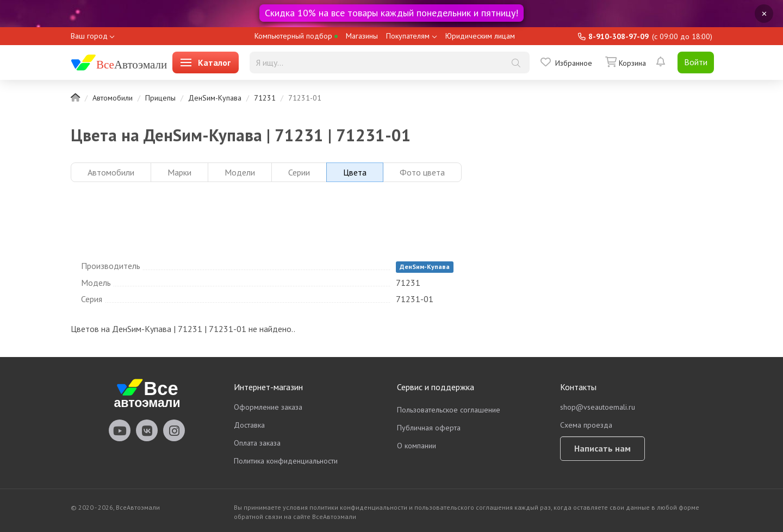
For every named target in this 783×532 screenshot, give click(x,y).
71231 (265, 98)
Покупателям (408, 36)
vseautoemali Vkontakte (147, 430)
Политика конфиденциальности (286, 461)
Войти (696, 62)
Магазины (362, 36)
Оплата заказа (257, 443)
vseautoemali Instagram (174, 430)
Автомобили (113, 98)
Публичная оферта (429, 428)
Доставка (249, 425)
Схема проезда (586, 425)
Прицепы (160, 98)
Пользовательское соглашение (449, 410)
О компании (417, 446)
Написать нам (602, 448)
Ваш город (89, 36)
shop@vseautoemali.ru (598, 407)
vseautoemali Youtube (120, 430)
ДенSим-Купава (215, 98)
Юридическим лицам (480, 36)
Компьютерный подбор (296, 36)
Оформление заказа (268, 407)
